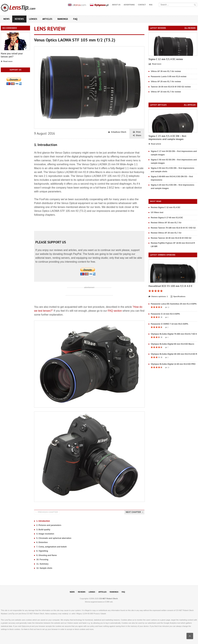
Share (137, 136)
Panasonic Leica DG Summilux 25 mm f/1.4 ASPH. (174, 304)
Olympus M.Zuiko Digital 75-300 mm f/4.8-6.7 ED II (174, 334)
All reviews (190, 28)
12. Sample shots (44, 568)
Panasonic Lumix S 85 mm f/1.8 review (169, 77)
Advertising (129, 5)
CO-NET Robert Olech (108, 599)
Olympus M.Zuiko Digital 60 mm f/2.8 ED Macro (172, 344)
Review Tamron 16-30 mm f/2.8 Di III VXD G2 (171, 238)
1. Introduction (43, 521)
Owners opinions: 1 (158, 297)
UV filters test (157, 212)
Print (137, 132)
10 (167, 368)
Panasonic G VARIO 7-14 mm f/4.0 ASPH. (170, 324)
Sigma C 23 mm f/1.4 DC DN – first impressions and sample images (167, 138)
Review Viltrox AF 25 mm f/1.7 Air (166, 233)
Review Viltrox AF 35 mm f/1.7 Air (166, 223)
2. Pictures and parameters (49, 525)
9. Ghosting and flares (47, 555)
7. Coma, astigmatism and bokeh (52, 547)
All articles (190, 105)
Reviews (19, 19)
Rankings (63, 19)
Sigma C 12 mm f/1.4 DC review (166, 59)
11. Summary (42, 564)
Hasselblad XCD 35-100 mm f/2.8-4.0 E (170, 286)
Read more (7, 61)
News (6, 19)
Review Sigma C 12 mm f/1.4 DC (166, 207)
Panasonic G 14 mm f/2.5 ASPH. (165, 314)
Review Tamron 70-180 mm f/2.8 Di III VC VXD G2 (173, 228)
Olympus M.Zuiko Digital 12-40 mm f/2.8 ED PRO (173, 364)
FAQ (75, 19)
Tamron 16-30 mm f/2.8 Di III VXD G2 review (171, 87)
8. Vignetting (42, 551)
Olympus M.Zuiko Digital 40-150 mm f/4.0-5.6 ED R (174, 354)
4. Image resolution (45, 534)
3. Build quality (43, 530)
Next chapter (134, 512)
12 (167, 307)
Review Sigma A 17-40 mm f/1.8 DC (167, 218)
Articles (47, 19)
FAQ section (115, 311)
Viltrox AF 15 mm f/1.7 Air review (166, 92)
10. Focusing (42, 560)
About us (116, 5)
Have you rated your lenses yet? (12, 55)
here (26, 629)
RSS (151, 5)
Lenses (33, 19)
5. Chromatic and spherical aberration (54, 538)
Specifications (178, 297)
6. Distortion (42, 542)
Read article (155, 144)
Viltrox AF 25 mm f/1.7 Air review (166, 82)
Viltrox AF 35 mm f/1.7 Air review (166, 71)
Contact (142, 5)
